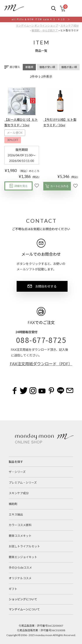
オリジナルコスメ (20, 578)
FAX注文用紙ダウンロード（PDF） (41, 364)
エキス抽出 (16, 514)
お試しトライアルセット (24, 546)
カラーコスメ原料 (20, 525)
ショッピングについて (23, 599)
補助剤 (13, 504)
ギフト (13, 589)
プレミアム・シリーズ (23, 483)
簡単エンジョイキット (23, 557)
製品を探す (16, 462)
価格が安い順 (47, 67)
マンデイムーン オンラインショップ (37, 26)
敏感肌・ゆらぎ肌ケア (45, 30)
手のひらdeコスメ (20, 568)
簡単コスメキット (20, 536)
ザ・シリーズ (17, 472)
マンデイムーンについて (24, 609)
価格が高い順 (69, 67)
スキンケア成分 (70, 26)
